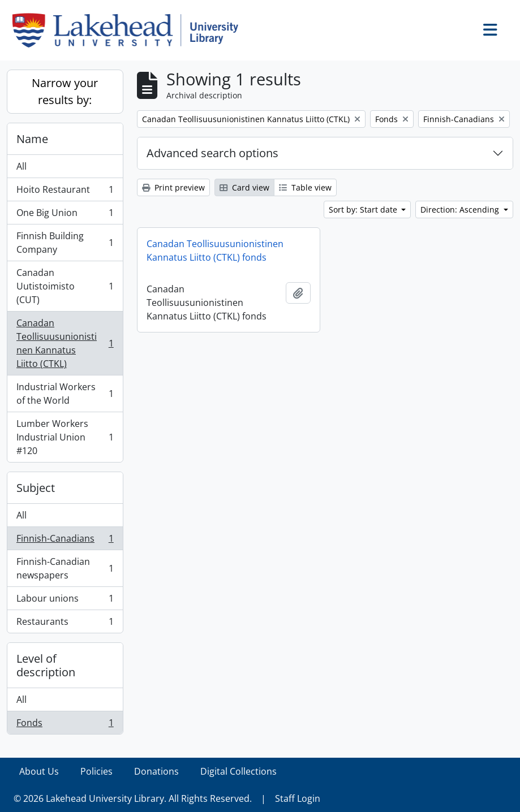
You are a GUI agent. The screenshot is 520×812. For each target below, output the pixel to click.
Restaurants (65, 624)
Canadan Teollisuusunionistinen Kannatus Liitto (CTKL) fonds (215, 250)
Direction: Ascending (461, 210)
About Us (39, 771)
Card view (244, 187)
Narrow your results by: (65, 91)
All (22, 166)
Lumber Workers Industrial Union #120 (65, 437)
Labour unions (65, 601)
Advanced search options (212, 153)
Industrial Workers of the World (65, 394)
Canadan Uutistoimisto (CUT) (65, 286)
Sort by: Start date (364, 210)
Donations (156, 771)
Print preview (173, 187)
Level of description (46, 665)
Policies (96, 771)
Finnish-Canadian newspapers (65, 568)
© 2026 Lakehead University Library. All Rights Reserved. (133, 798)
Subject (36, 488)
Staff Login (298, 798)
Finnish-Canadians (65, 541)
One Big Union (65, 215)
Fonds (65, 725)
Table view (305, 187)
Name (32, 139)
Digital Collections (238, 771)
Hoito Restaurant (65, 192)
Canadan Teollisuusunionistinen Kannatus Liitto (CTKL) (65, 343)
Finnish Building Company (65, 243)
